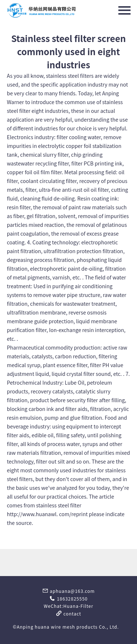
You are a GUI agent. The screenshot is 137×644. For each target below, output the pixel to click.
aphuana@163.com (69, 591)
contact (69, 613)
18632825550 (68, 599)
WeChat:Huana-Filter (69, 606)
